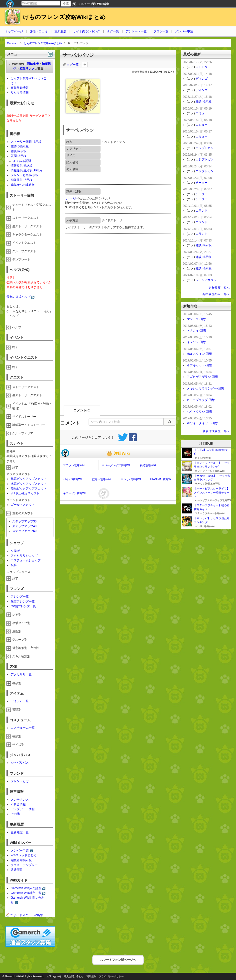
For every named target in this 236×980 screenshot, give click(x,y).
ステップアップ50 (24, 531)
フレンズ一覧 (20, 597)
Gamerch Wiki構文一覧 (26, 893)
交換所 (15, 551)
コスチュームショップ (26, 560)
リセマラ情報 (20, 93)
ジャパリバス (20, 763)
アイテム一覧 (20, 701)
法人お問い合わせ (74, 976)
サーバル (71, 198)
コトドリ (202, 67)
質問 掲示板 (19, 156)
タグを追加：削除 (85, 65)
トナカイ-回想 (196, 331)
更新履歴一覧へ (219, 288)
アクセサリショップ (24, 556)
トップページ (14, 31)
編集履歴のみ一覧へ (216, 294)
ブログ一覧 (161, 31)
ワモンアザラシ (206, 280)
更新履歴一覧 (20, 832)
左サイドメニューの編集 (24, 915)
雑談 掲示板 (19, 151)
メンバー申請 (184, 31)
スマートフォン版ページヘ (118, 960)
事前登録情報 (20, 88)
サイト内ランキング (87, 31)
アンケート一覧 (136, 31)
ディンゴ (202, 79)
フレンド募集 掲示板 (25, 175)
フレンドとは (20, 781)
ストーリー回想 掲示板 (26, 142)
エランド (202, 211)
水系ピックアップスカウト (29, 484)
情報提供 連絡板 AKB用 (27, 170)
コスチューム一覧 (23, 728)
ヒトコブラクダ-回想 (201, 400)
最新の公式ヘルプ (18, 297)
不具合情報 (18, 804)
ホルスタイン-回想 (199, 354)
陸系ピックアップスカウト (29, 489)
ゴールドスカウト (23, 505)
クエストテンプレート (26, 865)
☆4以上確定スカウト (25, 493)
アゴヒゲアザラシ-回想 (202, 377)
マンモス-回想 (196, 319)
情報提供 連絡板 (22, 166)
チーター (202, 183)
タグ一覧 (113, 31)
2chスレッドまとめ (24, 855)
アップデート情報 (23, 809)
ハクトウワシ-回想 (199, 412)
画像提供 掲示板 (22, 180)
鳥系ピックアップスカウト (29, 479)
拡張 (14, 565)
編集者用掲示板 (21, 860)
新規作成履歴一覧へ (216, 431)
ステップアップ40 (24, 526)
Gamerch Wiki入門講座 (26, 888)
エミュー (202, 113)
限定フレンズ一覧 (23, 602)
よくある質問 (22, 161)
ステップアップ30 (24, 521)
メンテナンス (20, 800)
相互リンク (27, 69)
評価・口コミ (39, 31)
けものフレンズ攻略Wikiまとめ (64, 17)
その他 (15, 814)
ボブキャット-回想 (199, 365)
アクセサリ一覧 (21, 674)
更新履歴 (60, 31)
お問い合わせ (54, 976)
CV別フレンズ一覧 (23, 606)
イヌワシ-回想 (196, 342)
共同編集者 (31, 64)
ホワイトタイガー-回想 (202, 423)
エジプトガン (205, 148)
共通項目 (17, 870)
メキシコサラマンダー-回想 (205, 388)
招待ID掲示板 (20, 146)
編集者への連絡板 (23, 185)
